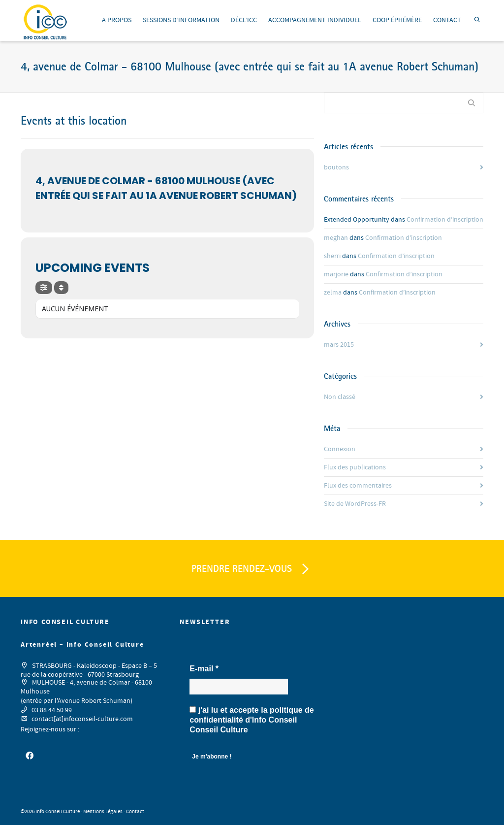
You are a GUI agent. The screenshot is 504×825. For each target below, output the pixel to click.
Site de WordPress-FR (355, 504)
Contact (135, 812)
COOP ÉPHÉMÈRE (397, 20)
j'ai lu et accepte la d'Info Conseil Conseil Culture (252, 720)
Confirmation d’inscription (445, 220)
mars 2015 (339, 345)
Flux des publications (355, 467)
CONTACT (447, 20)
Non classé (340, 397)
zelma (333, 293)
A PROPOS (117, 20)
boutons (336, 167)
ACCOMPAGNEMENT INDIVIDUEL (315, 20)
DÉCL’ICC (244, 20)
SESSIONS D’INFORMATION (181, 20)
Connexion (340, 449)
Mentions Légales (103, 812)
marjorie (336, 274)
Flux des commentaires (358, 486)
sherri (332, 256)
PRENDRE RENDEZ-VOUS (252, 569)
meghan (336, 238)
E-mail (204, 669)
